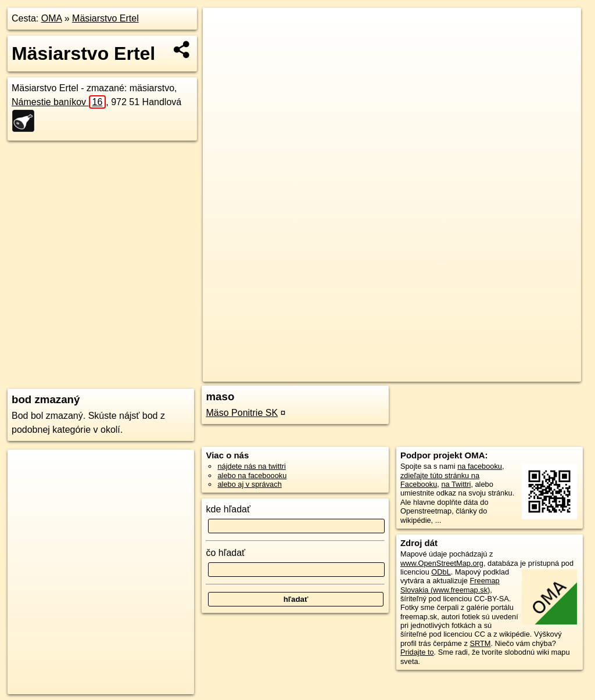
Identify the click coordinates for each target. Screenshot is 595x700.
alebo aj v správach (249, 484)
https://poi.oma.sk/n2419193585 (528, 373)
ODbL (441, 572)
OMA (52, 18)
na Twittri (456, 484)
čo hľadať (225, 553)
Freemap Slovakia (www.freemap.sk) (450, 585)
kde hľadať (228, 509)
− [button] (223, 45)
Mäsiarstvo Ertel (105, 18)
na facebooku (480, 466)
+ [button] (223, 27)
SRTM (480, 643)
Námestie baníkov (59, 102)
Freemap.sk (440, 373)
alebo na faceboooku (252, 475)
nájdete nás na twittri (251, 466)
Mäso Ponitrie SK (242, 413)
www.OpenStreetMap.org (442, 563)
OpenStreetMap (381, 373)
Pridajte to (417, 652)
